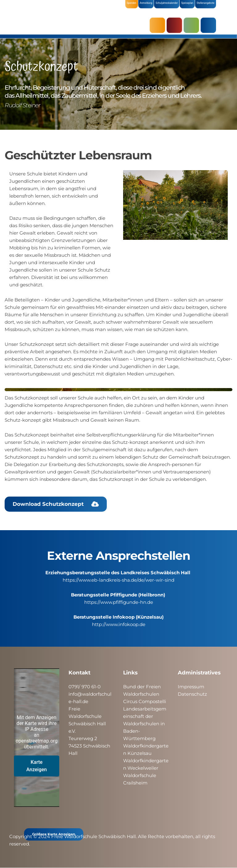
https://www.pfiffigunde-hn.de (119, 602)
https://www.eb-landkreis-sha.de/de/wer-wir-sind (118, 580)
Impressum (191, 687)
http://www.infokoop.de (119, 624)
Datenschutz (192, 694)
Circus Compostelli (145, 701)
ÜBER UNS (210, 25)
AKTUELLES (159, 25)
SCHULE (193, 25)
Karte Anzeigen (37, 766)
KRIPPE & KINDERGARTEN (176, 25)
